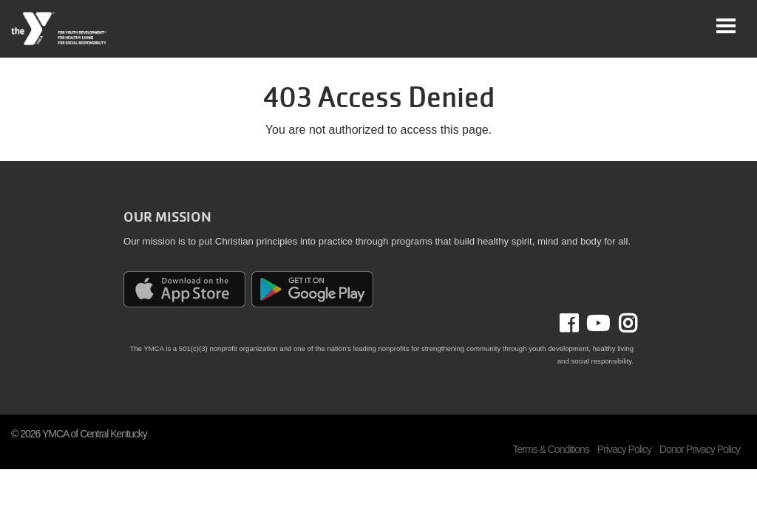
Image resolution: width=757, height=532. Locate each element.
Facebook (579, 324)
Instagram (623, 324)
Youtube (597, 324)
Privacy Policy (624, 449)
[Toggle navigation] (726, 26)
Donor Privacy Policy (700, 449)
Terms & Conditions (551, 449)
